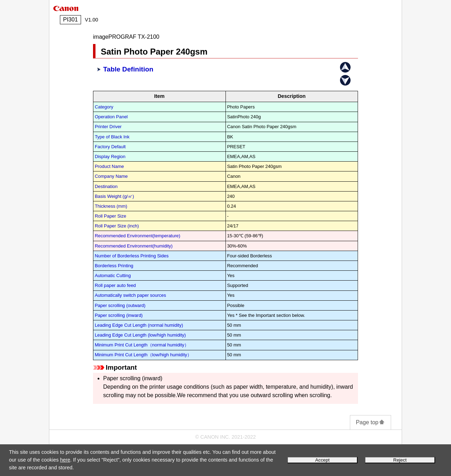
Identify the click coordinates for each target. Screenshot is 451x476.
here (65, 460)
